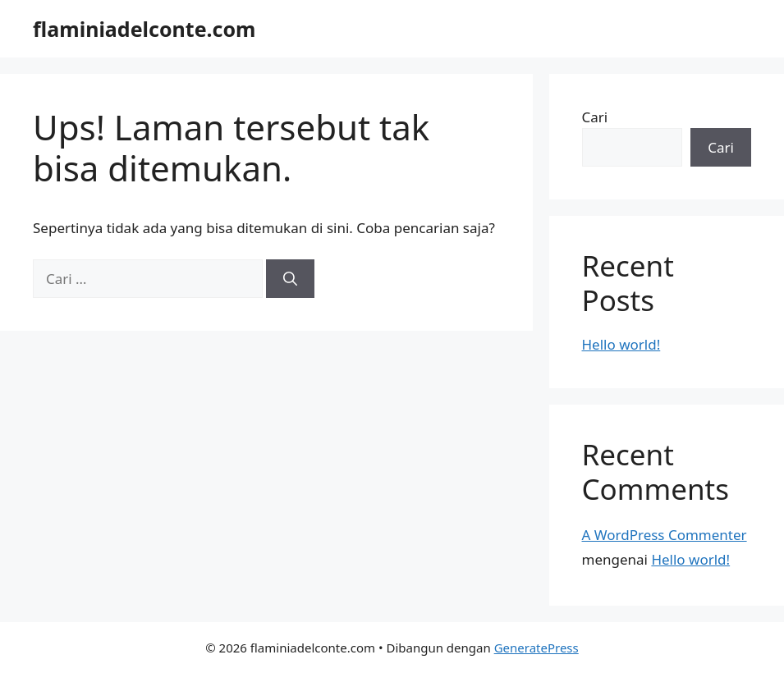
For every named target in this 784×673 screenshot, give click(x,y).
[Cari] (290, 279)
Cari (595, 117)
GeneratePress (536, 648)
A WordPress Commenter (665, 535)
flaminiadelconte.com (144, 29)
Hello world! (621, 344)
